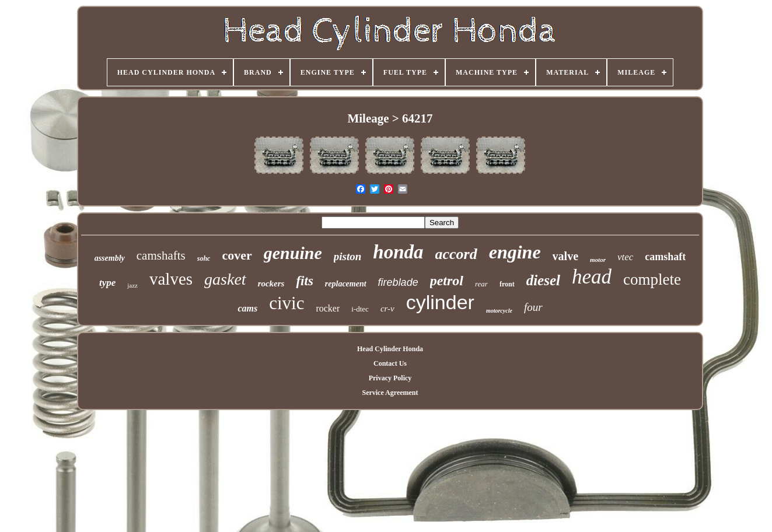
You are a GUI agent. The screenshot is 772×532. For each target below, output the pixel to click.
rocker (328, 308)
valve (565, 256)
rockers (271, 283)
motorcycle (499, 311)
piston (348, 256)
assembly (110, 258)
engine (515, 252)
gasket (225, 279)
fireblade (398, 282)
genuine (293, 253)
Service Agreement (390, 393)
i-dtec (360, 309)
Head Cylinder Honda (390, 349)
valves (171, 279)
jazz (132, 285)
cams (247, 308)
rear (481, 284)
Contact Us (390, 363)
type (107, 283)
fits (304, 281)
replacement (346, 284)
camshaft (665, 257)
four (533, 307)
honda (398, 252)
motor (598, 260)
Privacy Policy (390, 378)
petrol (447, 281)
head (592, 277)
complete (652, 279)
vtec (625, 257)
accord (456, 254)
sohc (204, 258)
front (507, 284)
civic (287, 303)
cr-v (387, 309)
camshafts (161, 256)
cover (237, 255)
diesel (543, 280)
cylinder (440, 302)
